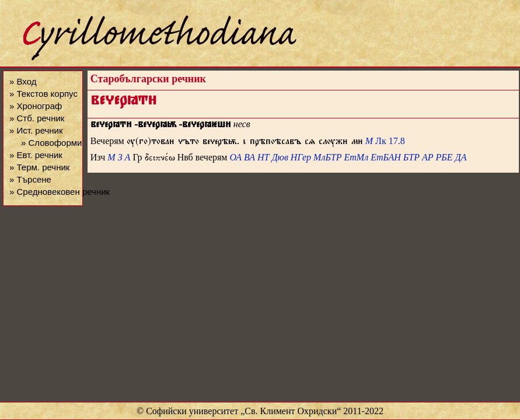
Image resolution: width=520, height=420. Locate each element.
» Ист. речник (36, 130)
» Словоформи (51, 143)
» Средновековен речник (60, 192)
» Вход (23, 81)
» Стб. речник (37, 118)
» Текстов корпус (43, 94)
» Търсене (30, 179)
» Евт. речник (36, 155)
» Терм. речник (39, 167)
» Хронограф (36, 106)
